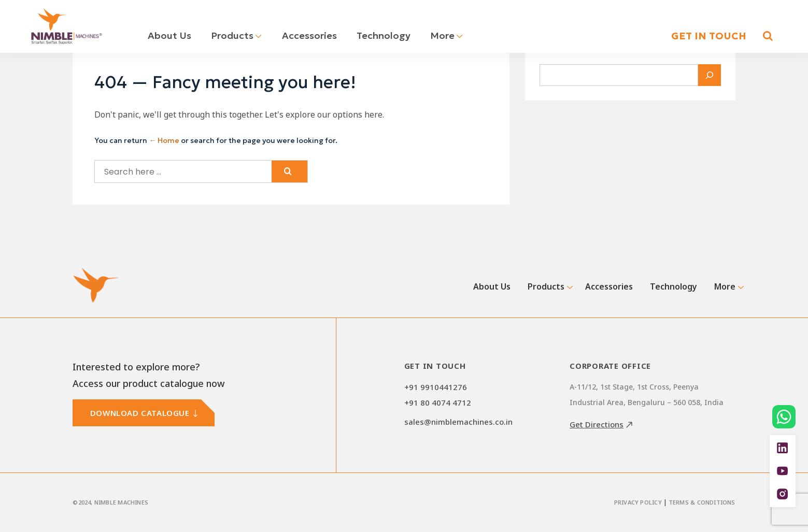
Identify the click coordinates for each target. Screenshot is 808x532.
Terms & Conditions (702, 502)
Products (237, 36)
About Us (169, 35)
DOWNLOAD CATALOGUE (140, 413)
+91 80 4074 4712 (438, 402)
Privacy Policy (638, 502)
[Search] (710, 75)
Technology (384, 35)
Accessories (309, 35)
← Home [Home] (164, 140)
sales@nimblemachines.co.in (458, 422)
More (447, 36)
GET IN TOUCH (709, 36)
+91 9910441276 (436, 387)
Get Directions (597, 424)
